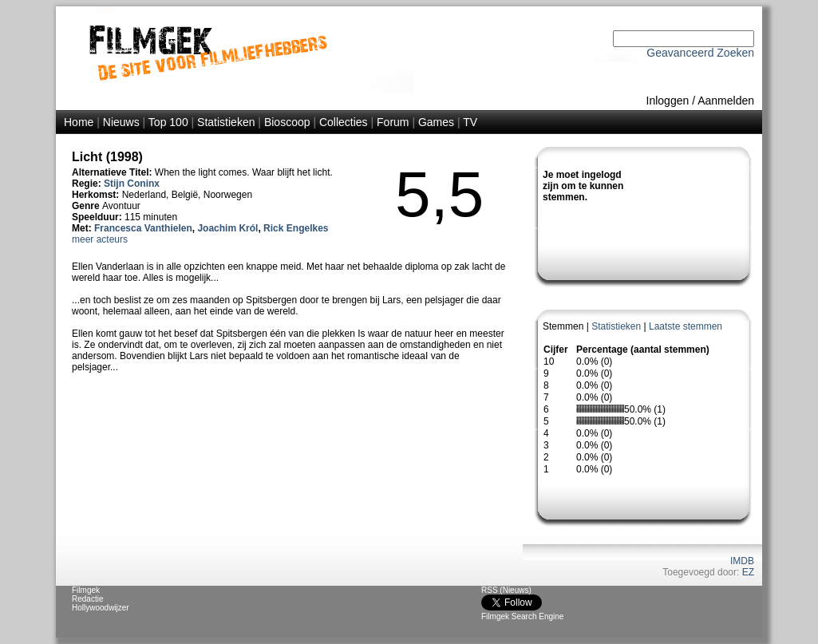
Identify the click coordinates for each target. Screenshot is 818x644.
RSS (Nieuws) (506, 590)
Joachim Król (227, 228)
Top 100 (168, 122)
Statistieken (226, 122)
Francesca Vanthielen (143, 228)
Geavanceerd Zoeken (700, 53)
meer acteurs (100, 239)
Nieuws (121, 122)
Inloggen (668, 101)
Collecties (344, 122)
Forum (393, 122)
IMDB (742, 561)
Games (436, 122)
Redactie (87, 599)
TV (470, 122)
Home (79, 122)
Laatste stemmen (686, 326)
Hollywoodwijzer (101, 608)
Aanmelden (726, 101)
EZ (748, 572)
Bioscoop (287, 122)
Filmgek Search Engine (522, 616)
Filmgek (86, 590)
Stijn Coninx (132, 184)
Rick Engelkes (296, 228)
